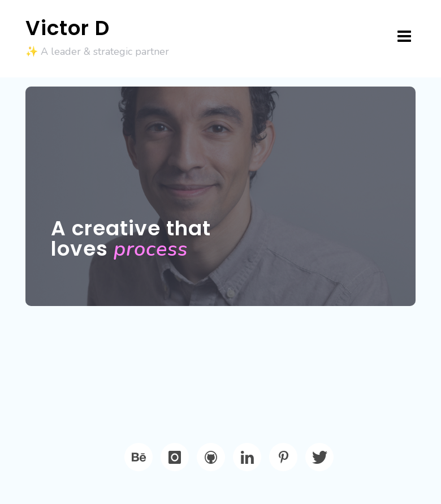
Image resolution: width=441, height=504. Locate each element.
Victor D (68, 28)
